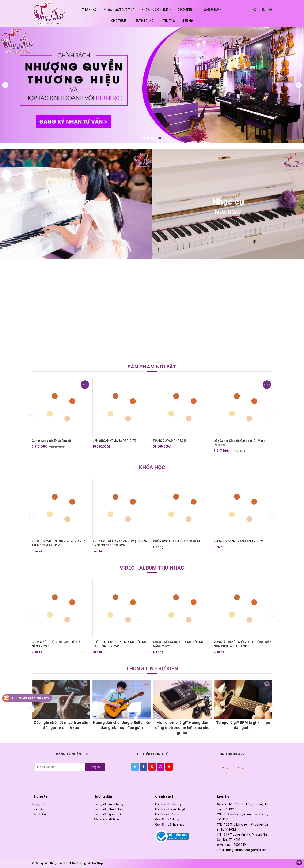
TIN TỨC (169, 21)
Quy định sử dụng (167, 819)
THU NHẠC (89, 10)
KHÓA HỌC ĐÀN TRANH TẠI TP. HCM (239, 541)
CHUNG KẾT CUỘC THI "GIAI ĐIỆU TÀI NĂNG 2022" (178, 644)
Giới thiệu (38, 809)
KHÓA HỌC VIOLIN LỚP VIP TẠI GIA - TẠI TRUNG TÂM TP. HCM (59, 543)
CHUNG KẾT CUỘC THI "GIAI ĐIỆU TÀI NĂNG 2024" (57, 644)
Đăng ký (95, 767)
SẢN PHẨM (213, 10)
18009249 (239, 845)
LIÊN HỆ (187, 21)
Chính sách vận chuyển (171, 809)
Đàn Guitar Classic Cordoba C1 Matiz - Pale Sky (241, 443)
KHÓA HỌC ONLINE (156, 10)
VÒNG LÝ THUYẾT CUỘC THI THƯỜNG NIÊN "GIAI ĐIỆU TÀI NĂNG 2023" (243, 644)
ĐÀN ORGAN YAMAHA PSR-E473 (115, 441)
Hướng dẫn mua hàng (108, 804)
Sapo (101, 863)
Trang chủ (39, 804)
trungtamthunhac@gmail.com (247, 850)
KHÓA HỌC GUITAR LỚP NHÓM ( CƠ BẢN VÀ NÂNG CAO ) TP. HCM (120, 543)
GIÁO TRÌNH (187, 10)
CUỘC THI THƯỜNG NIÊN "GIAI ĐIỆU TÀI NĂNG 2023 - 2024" (119, 644)
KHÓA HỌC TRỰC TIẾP (119, 10)
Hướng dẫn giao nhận (108, 814)
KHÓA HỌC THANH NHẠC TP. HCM (176, 541)
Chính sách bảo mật (169, 804)
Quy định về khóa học (170, 824)
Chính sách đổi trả (168, 814)
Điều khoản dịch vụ (106, 819)
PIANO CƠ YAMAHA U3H (170, 441)
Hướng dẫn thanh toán (109, 809)
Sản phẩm (39, 814)
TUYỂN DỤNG (146, 21)
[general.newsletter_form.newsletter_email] (60, 767)
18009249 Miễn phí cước (31, 698)
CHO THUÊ (120, 21)
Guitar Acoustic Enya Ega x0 (51, 441)
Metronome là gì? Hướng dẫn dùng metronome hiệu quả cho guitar (182, 728)
